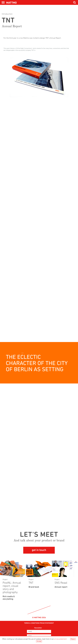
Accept (39, 641)
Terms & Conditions (32, 623)
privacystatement (61, 639)
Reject (73, 639)
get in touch (39, 550)
